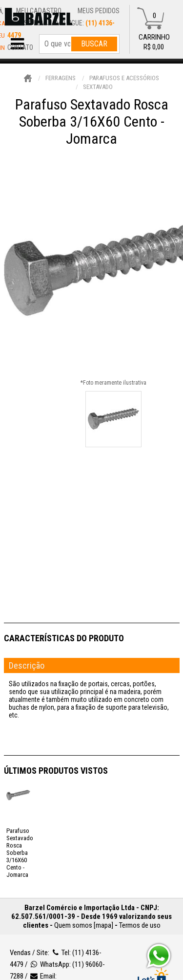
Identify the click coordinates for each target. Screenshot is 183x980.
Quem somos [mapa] (84, 925)
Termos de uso (140, 925)
